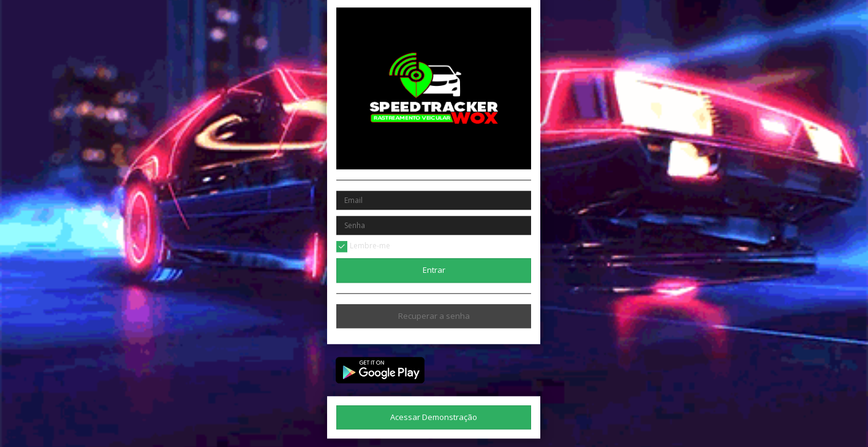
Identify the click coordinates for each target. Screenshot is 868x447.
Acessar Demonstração (434, 417)
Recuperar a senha (434, 316)
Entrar (434, 270)
